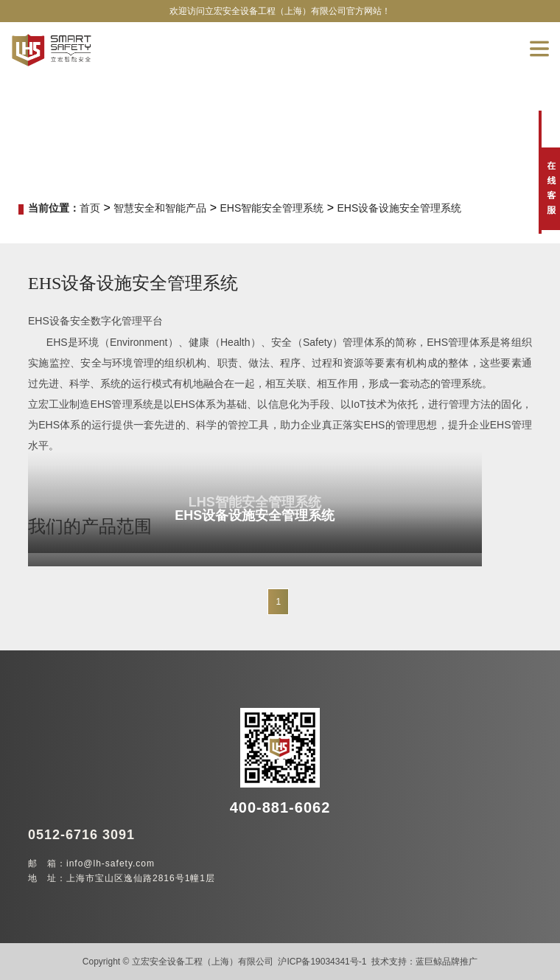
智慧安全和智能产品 (160, 208)
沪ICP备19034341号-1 (322, 962)
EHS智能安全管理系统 (272, 208)
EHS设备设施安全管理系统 (400, 208)
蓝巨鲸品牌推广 (447, 962)
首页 (90, 208)
